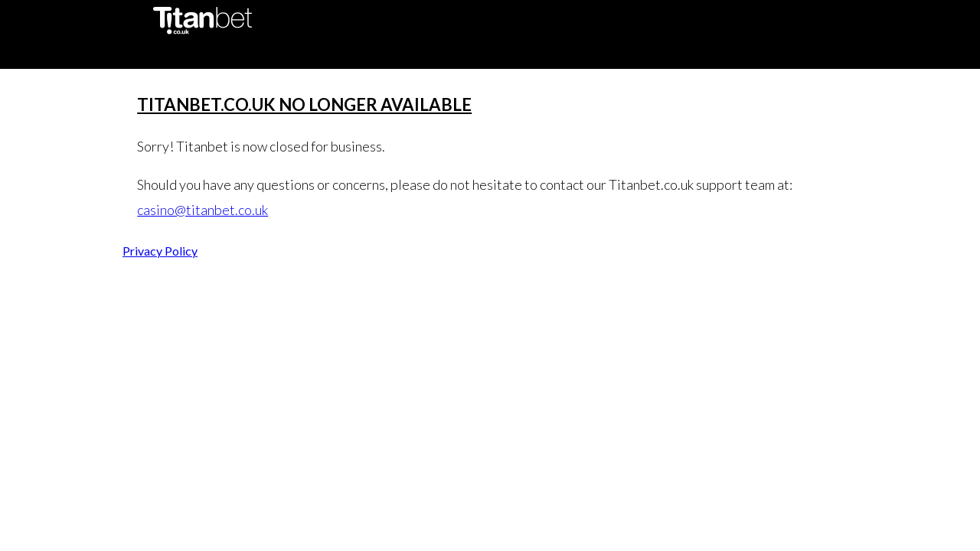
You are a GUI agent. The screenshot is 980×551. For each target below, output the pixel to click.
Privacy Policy (160, 251)
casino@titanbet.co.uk (203, 210)
